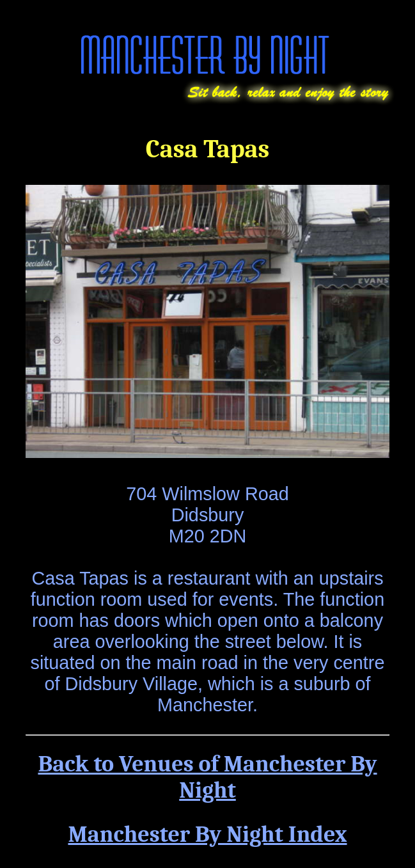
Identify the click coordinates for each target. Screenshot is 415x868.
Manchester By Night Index (207, 834)
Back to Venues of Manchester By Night (207, 777)
